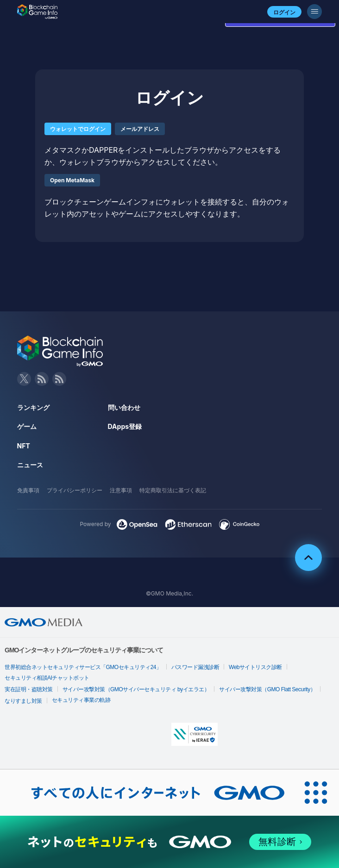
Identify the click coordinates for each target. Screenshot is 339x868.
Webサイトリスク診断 (255, 667)
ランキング (33, 407)
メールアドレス (140, 129)
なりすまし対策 (23, 701)
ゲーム (27, 426)
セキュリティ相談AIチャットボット (47, 678)
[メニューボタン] (314, 12)
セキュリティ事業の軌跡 (81, 700)
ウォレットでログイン (78, 129)
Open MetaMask (72, 180)
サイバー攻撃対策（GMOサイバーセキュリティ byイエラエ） (136, 689)
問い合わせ (124, 407)
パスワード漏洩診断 (195, 667)
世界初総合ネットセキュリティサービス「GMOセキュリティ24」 (83, 667)
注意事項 (121, 490)
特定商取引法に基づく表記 (173, 490)
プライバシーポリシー (75, 490)
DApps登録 (125, 426)
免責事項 (28, 490)
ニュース (30, 465)
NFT (24, 446)
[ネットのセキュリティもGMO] (170, 842)
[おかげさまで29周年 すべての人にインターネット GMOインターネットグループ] (146, 793)
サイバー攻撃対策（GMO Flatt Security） (267, 689)
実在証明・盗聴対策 (29, 689)
